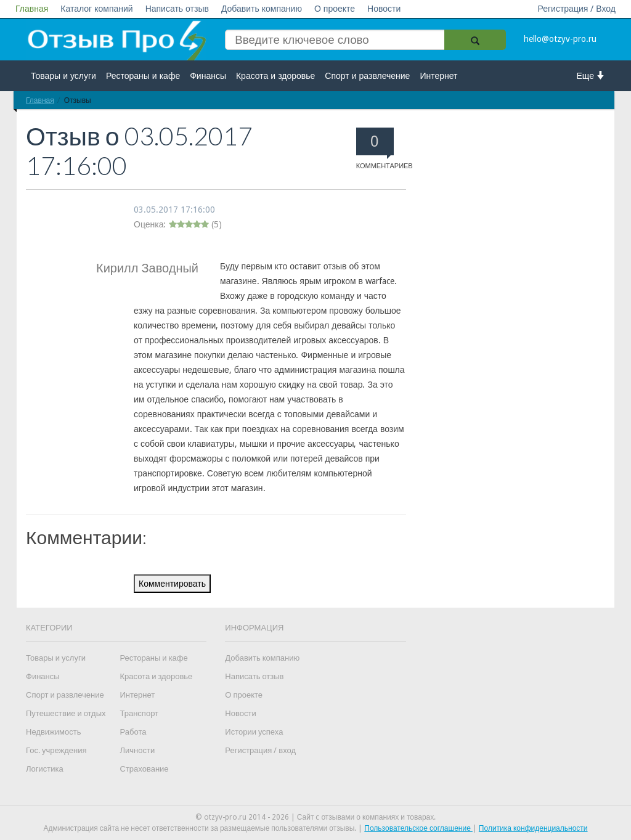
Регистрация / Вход (576, 9)
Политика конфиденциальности (533, 828)
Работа (133, 732)
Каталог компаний (96, 9)
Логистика (45, 769)
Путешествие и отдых (66, 713)
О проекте (335, 9)
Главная (32, 9)
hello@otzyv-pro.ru (560, 39)
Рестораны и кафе (143, 76)
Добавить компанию (262, 9)
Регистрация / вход (260, 750)
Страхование (145, 769)
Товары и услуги (63, 76)
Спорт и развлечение (367, 76)
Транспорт (140, 713)
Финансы (208, 76)
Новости (384, 9)
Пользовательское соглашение (418, 828)
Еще (591, 75)
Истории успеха (254, 732)
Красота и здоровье (275, 76)
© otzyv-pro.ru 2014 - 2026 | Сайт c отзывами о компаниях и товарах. (316, 817)
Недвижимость (53, 732)
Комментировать (172, 584)
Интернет (438, 76)
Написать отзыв (177, 9)
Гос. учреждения (56, 750)
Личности (138, 750)
